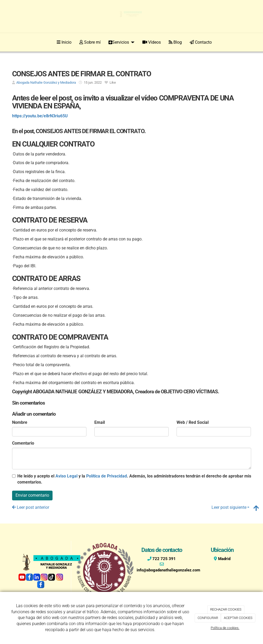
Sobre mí (90, 42)
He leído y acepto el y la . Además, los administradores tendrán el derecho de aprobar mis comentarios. (134, 479)
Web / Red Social (193, 422)
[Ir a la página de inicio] (11, 42)
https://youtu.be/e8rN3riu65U (40, 116)
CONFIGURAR (208, 618)
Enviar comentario (32, 495)
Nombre (20, 422)
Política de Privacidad (107, 476)
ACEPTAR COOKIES (238, 618)
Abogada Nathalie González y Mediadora (46, 82)
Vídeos (152, 42)
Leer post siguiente (231, 507)
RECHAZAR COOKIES (226, 609)
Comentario (23, 443)
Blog (175, 42)
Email (100, 422)
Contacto (201, 42)
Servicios (122, 42)
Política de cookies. (225, 628)
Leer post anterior (31, 507)
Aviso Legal (66, 476)
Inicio (64, 42)
